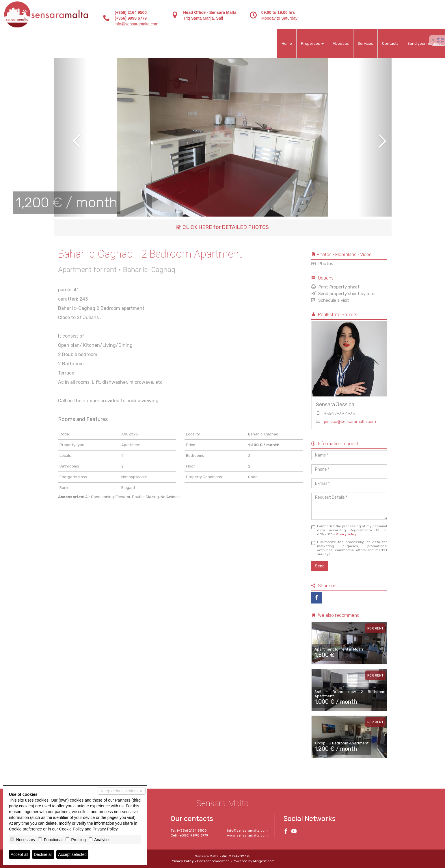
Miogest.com (264, 861)
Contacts (390, 43)
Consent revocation (213, 861)
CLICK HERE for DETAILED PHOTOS (222, 227)
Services (365, 43)
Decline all (43, 854)
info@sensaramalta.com (136, 24)
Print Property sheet (335, 287)
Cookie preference (25, 829)
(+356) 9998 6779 (131, 18)
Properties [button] (312, 43)
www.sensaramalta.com (247, 835)
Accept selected (72, 854)
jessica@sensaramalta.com (350, 422)
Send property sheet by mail (343, 294)
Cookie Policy (71, 829)
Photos (322, 264)
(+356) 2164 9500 (131, 12)
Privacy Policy (346, 534)
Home (287, 43)
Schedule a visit (330, 300)
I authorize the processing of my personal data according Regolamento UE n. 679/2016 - (349, 530)
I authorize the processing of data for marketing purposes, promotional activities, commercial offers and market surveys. (349, 548)
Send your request (424, 43)
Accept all (19, 854)
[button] (71, 137)
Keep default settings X (122, 791)
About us (341, 43)
